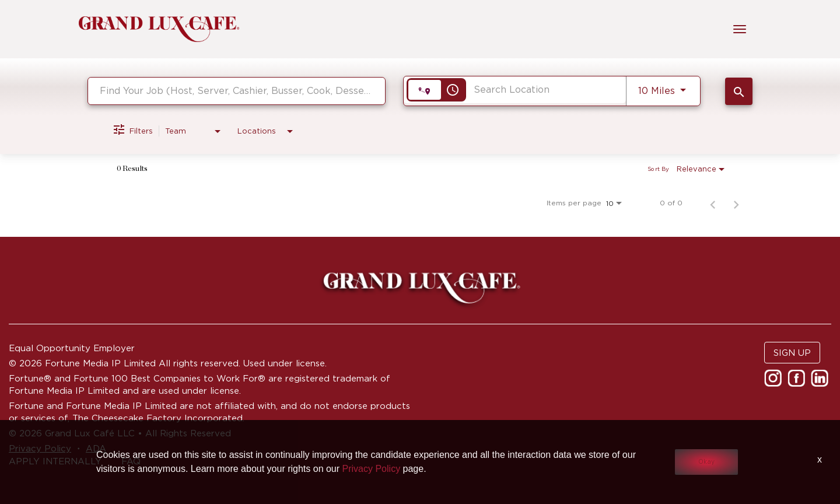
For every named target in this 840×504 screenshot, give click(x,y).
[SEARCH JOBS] (739, 91)
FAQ (131, 461)
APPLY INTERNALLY (55, 461)
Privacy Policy (40, 448)
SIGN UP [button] (792, 353)
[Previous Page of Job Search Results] (713, 203)
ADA (96, 448)
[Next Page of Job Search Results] (736, 203)
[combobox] (237, 91)
